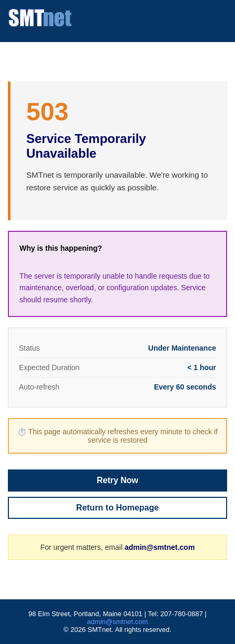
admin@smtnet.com (160, 547)
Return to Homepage (118, 508)
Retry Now (118, 480)
